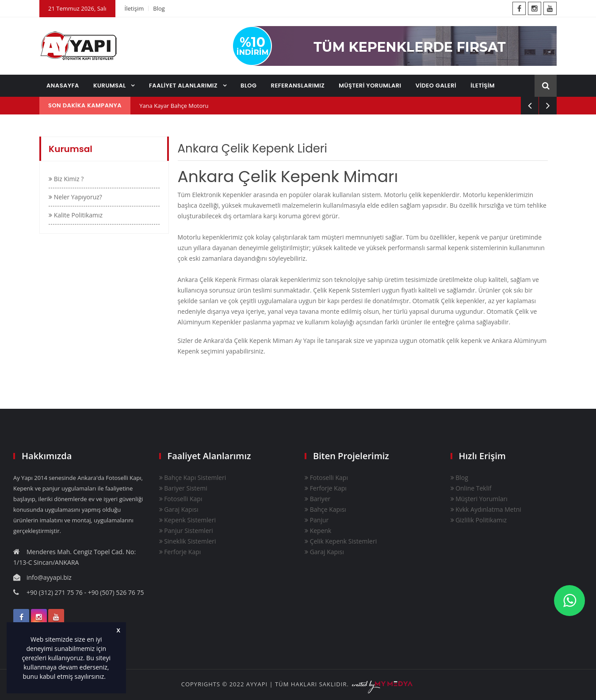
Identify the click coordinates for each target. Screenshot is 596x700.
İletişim (134, 8)
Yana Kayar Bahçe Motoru (174, 106)
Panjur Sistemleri (186, 531)
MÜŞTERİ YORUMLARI (370, 86)
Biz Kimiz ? (66, 179)
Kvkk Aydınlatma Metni (486, 509)
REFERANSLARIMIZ (298, 86)
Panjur (317, 520)
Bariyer (317, 499)
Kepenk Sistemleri (187, 520)
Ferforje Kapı (180, 552)
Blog (159, 8)
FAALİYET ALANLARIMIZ (184, 86)
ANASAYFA (63, 86)
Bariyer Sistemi (183, 488)
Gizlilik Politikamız (479, 520)
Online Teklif (471, 488)
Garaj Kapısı (179, 509)
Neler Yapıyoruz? (75, 197)
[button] (109, 677)
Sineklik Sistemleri (188, 541)
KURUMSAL (111, 86)
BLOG (249, 86)
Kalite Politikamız (76, 215)
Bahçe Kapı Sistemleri (193, 477)
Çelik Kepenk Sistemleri (341, 541)
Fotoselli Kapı (181, 499)
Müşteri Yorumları (479, 499)
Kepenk (318, 531)
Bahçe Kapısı (325, 509)
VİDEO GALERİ (436, 86)
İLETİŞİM (483, 86)
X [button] (118, 630)
